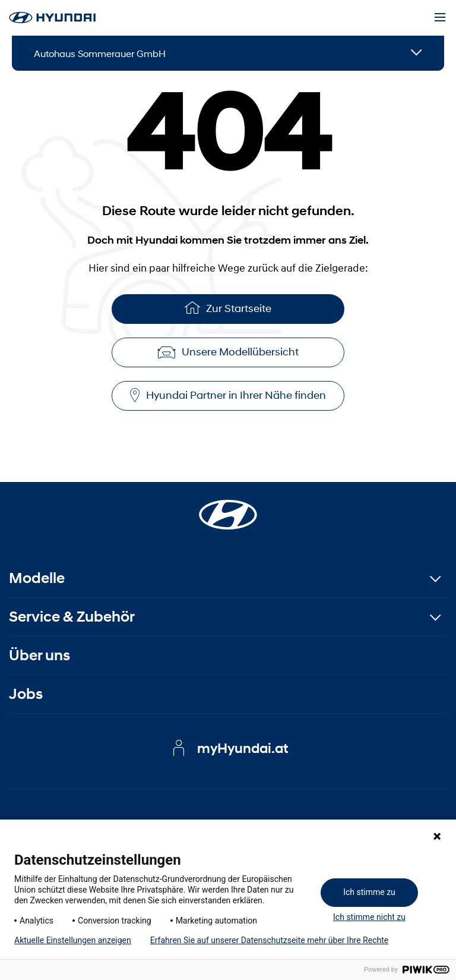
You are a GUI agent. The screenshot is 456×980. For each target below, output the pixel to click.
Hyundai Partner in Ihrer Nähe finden (228, 396)
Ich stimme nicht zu (369, 917)
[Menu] (440, 18)
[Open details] (417, 53)
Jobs (26, 694)
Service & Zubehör (72, 617)
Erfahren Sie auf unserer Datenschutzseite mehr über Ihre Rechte (269, 940)
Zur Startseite (228, 308)
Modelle (37, 578)
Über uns (39, 655)
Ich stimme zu (369, 892)
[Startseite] (228, 508)
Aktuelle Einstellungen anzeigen (73, 940)
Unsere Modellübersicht (228, 352)
